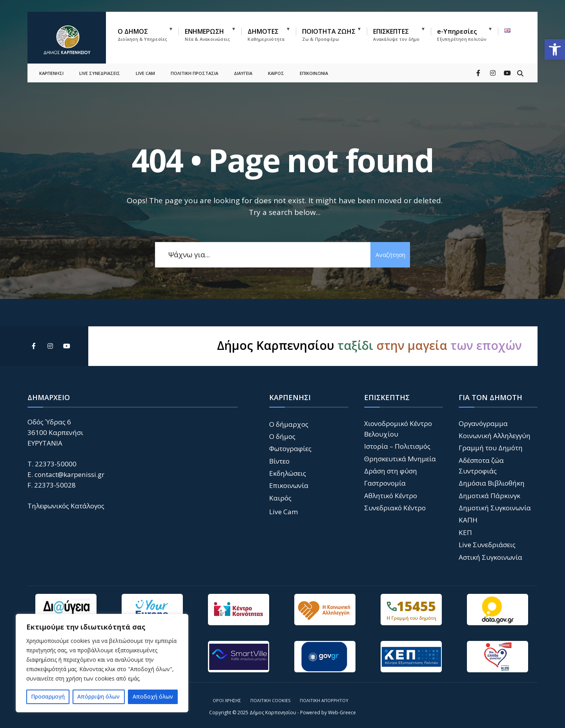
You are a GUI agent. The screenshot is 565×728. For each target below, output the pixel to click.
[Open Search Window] (519, 68)
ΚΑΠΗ (468, 520)
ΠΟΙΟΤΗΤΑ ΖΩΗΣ (329, 35)
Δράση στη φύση (391, 471)
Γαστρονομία (385, 483)
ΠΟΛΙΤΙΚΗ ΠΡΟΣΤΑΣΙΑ (194, 69)
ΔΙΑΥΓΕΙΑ (243, 69)
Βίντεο (279, 461)
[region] (102, 663)
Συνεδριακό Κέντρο (395, 508)
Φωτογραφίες (290, 449)
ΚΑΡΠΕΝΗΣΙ (51, 69)
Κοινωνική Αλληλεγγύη (495, 436)
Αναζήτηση (388, 255)
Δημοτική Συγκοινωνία (495, 508)
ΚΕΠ (465, 532)
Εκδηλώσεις (288, 473)
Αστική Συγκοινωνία (490, 557)
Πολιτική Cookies (270, 700)
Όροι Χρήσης (227, 700)
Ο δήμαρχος (289, 424)
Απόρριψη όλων (98, 696)
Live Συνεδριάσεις (487, 545)
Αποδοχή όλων (153, 696)
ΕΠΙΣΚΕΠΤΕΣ (396, 35)
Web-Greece (342, 713)
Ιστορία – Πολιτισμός (397, 446)
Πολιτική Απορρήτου (324, 700)
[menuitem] (148, 33)
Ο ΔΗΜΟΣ (142, 35)
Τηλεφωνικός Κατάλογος (66, 506)
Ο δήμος (282, 436)
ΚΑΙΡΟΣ (276, 69)
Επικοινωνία (289, 485)
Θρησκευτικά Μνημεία (400, 459)
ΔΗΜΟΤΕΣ (266, 35)
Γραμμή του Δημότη (491, 448)
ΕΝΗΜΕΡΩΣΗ (207, 35)
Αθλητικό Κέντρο (391, 496)
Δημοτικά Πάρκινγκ (489, 496)
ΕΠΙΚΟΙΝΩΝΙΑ (314, 69)
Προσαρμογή (48, 696)
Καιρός (280, 498)
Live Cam (284, 512)
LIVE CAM (145, 69)
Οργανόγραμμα (483, 423)
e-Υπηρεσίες (462, 35)
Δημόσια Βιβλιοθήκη (492, 483)
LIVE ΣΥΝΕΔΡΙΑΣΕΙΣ (100, 69)
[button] (555, 49)
